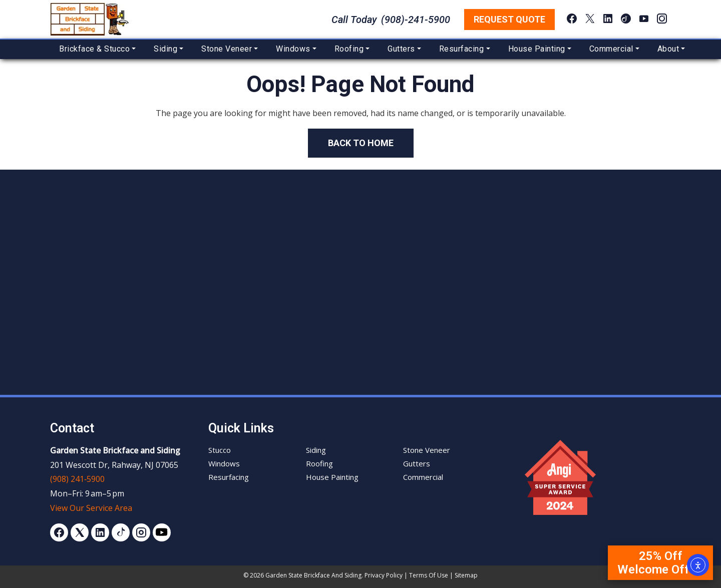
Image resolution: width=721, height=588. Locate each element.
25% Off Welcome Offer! (660, 562)
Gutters (401, 49)
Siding (165, 49)
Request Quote (509, 19)
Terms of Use (429, 575)
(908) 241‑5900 (77, 479)
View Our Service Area (91, 508)
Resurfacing (462, 49)
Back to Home (361, 143)
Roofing (349, 49)
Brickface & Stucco (94, 49)
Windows (293, 49)
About (668, 49)
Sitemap (466, 575)
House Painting (537, 49)
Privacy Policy (384, 575)
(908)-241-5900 (416, 20)
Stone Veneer (227, 49)
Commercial (611, 49)
